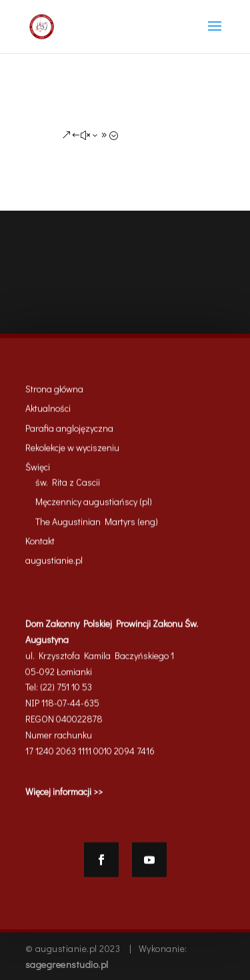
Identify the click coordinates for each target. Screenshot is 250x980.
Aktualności (48, 412)
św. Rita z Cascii (68, 485)
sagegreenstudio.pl (67, 964)
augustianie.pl (54, 564)
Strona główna (54, 392)
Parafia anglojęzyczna (69, 431)
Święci (38, 470)
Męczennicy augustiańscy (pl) (94, 505)
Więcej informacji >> (64, 795)
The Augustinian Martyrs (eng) (97, 524)
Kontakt (40, 544)
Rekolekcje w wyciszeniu (72, 450)
